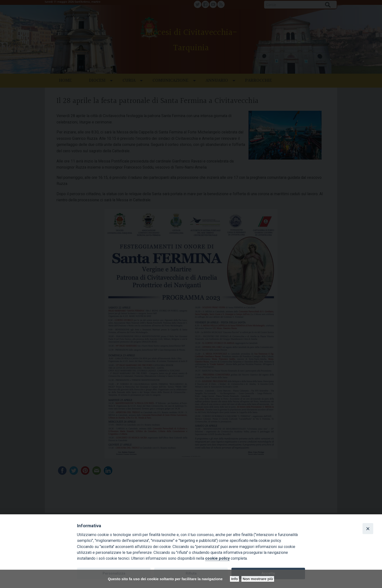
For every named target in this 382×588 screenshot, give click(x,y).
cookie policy (217, 558)
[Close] (368, 528)
